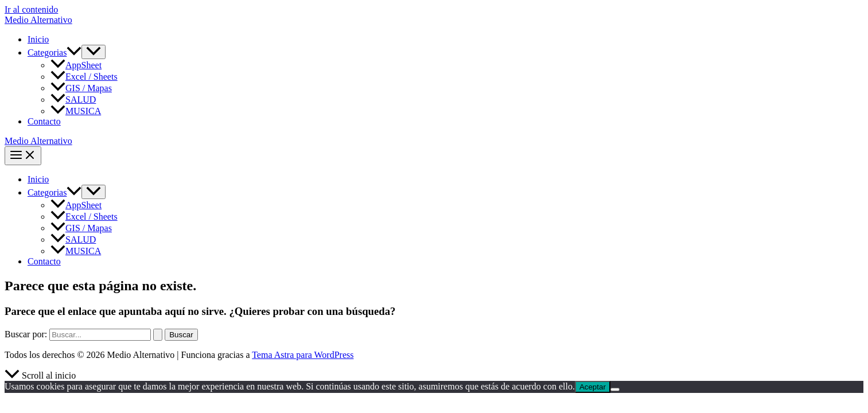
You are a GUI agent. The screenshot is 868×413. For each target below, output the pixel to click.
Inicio (38, 39)
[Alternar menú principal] (23, 156)
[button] (74, 52)
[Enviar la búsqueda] (158, 335)
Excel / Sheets (84, 77)
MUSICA (76, 111)
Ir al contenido (31, 9)
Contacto (44, 121)
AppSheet (76, 65)
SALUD (73, 100)
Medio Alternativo (38, 20)
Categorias (55, 52)
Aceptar (593, 387)
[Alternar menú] (94, 52)
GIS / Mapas (81, 88)
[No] (615, 389)
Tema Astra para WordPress (303, 355)
